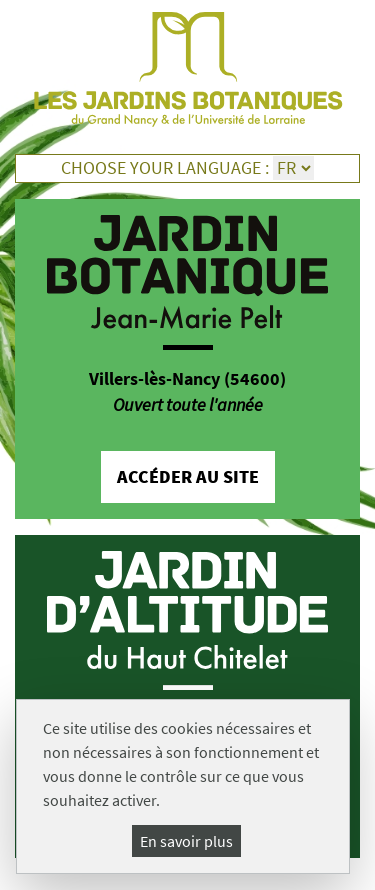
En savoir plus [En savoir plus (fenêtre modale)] (186, 841)
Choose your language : (165, 168)
